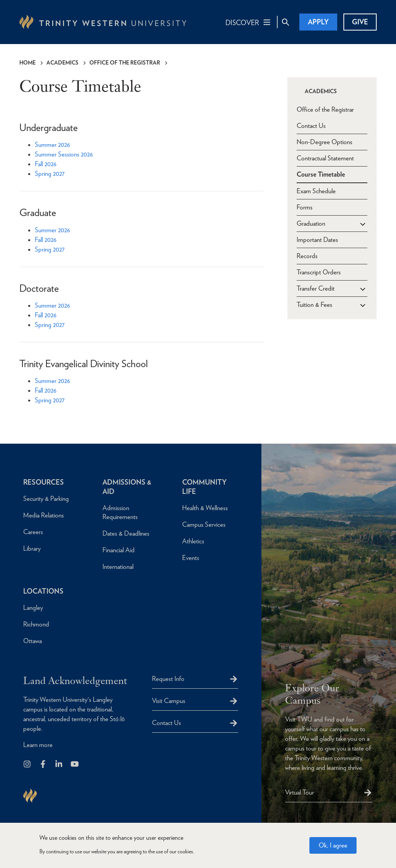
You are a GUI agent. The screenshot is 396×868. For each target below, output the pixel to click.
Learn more (38, 745)
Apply (318, 22)
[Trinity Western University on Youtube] (75, 765)
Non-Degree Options (324, 142)
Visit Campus (169, 701)
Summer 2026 (52, 145)
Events (191, 558)
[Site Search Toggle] (285, 22)
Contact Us (311, 126)
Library (32, 548)
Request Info (168, 679)
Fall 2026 (46, 164)
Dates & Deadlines (126, 533)
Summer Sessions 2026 (64, 154)
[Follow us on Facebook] (44, 765)
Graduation (311, 223)
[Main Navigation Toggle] (248, 22)
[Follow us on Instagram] (28, 765)
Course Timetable (321, 174)
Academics (62, 63)
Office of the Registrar (125, 63)
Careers (33, 532)
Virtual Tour (300, 792)
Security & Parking (46, 499)
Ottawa (32, 641)
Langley (33, 608)
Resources (44, 482)
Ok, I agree (333, 845)
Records (307, 256)
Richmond (36, 624)
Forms (305, 207)
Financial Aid (119, 550)
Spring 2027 (50, 174)
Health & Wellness (205, 508)
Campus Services (204, 524)
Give (360, 22)
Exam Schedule (316, 191)
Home (27, 63)
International (118, 567)
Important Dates (317, 240)
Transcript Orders (319, 272)
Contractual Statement (325, 158)
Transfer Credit (316, 288)
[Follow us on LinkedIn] (59, 765)
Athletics (193, 541)
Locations (43, 591)
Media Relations (44, 515)
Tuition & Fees (314, 305)
